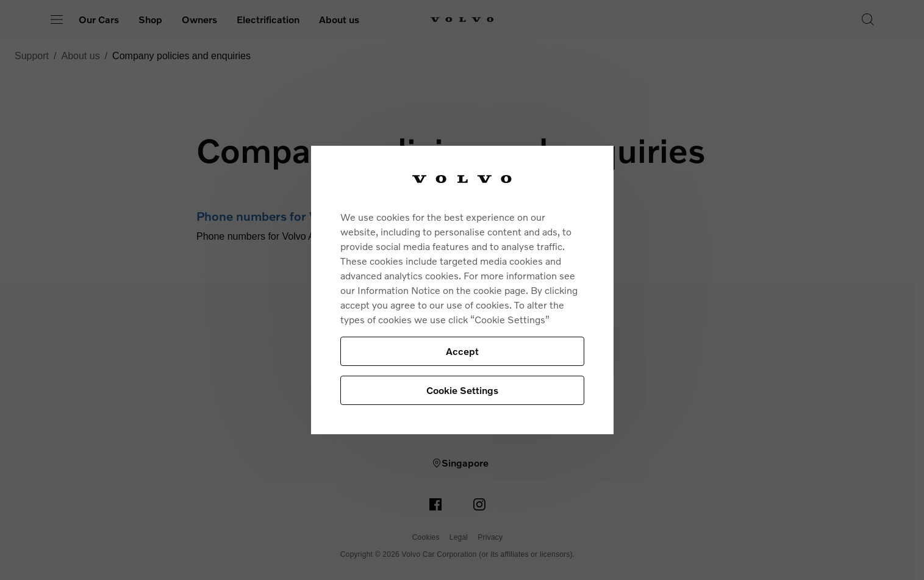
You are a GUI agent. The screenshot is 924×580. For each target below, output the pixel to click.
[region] (462, 290)
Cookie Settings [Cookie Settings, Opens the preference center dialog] (462, 390)
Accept (462, 351)
